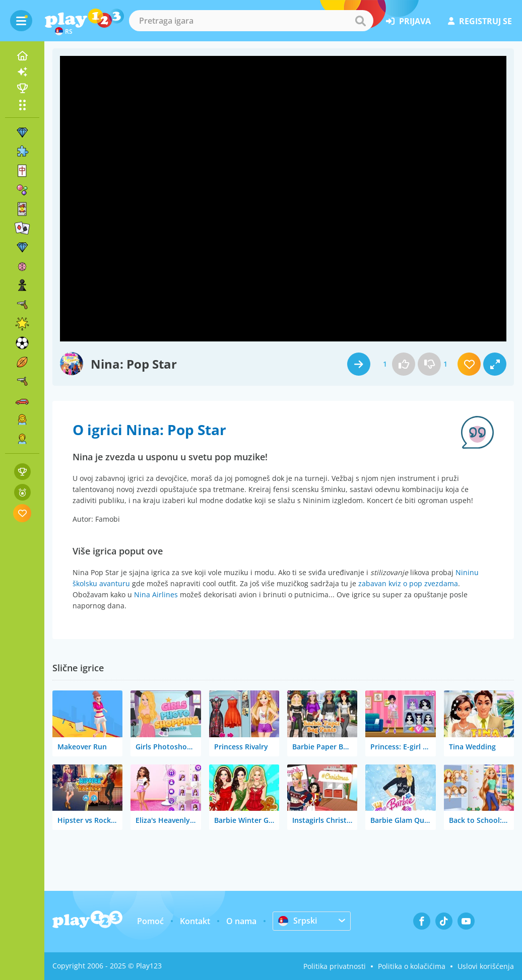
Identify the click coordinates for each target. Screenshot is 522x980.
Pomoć (150, 921)
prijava (408, 21)
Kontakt (195, 921)
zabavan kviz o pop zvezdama (408, 583)
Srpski (298, 921)
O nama (241, 921)
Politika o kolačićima (412, 966)
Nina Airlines (156, 594)
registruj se (480, 21)
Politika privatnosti (335, 966)
